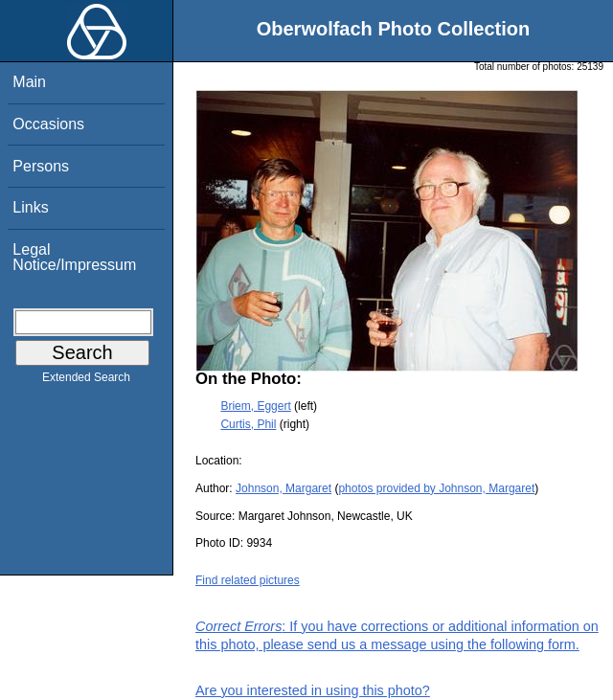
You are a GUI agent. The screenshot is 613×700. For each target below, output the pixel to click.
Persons (41, 166)
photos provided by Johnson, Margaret (436, 488)
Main (29, 82)
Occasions (48, 124)
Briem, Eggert (255, 406)
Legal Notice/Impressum (74, 257)
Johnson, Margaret (284, 488)
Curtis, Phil (248, 424)
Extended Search (86, 381)
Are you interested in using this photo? (313, 690)
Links (30, 207)
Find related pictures (248, 580)
